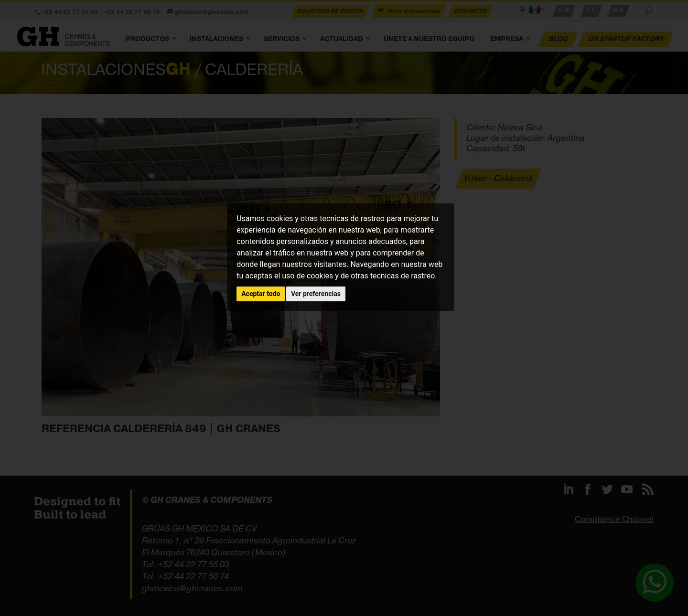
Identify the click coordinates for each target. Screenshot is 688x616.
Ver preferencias (316, 294)
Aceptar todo (261, 294)
